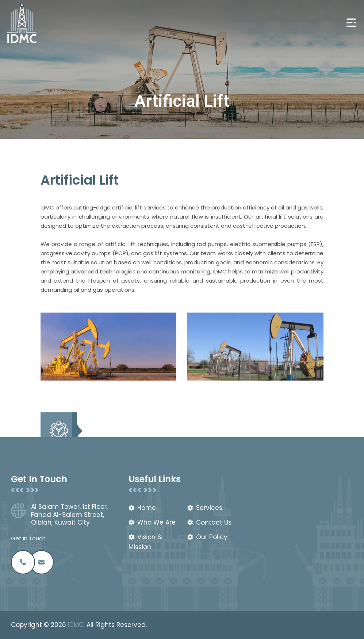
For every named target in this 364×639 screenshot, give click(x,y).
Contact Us (214, 522)
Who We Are (156, 522)
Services (209, 508)
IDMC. (76, 625)
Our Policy (212, 537)
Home (147, 508)
